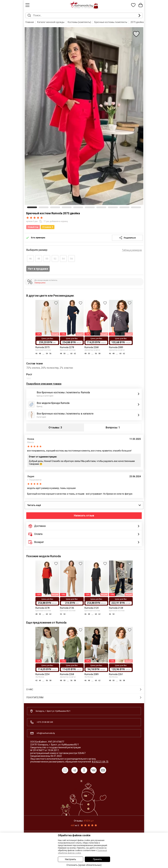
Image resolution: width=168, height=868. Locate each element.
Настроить (71, 859)
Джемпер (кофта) (92, 350)
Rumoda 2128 (116, 608)
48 (39, 259)
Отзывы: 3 (55, 427)
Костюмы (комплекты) (79, 22)
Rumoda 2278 (67, 347)
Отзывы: (84, 821)
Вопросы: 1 (113, 427)
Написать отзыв (84, 516)
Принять (97, 859)
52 (55, 259)
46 (30, 259)
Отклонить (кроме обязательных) (84, 865)
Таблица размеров (132, 250)
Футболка (40, 677)
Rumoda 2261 (116, 674)
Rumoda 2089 (116, 347)
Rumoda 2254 (42, 674)
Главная (30, 22)
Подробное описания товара (44, 384)
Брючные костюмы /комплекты (111, 22)
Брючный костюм (43, 350)
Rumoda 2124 (92, 608)
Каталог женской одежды (51, 22)
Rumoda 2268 (92, 347)
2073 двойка (137, 22)
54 (63, 259)
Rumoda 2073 (42, 347)
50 (47, 259)
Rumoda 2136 (67, 608)
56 (72, 259)
